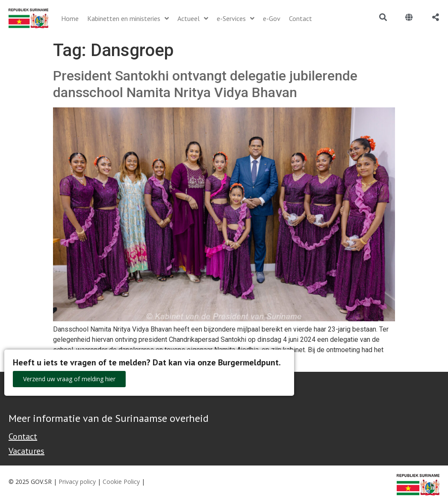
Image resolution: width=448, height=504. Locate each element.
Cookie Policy (121, 482)
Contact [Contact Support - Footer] (23, 436)
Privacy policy (77, 482)
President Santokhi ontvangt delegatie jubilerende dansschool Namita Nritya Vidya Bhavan (205, 84)
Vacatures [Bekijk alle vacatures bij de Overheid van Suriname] (27, 451)
